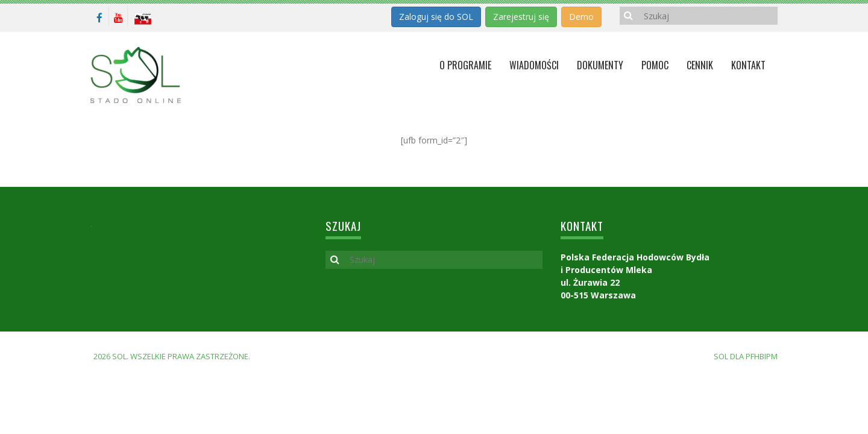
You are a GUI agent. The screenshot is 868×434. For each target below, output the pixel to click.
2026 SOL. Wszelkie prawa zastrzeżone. (172, 356)
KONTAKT (748, 65)
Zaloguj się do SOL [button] (436, 17)
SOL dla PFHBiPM (746, 356)
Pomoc (655, 65)
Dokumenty (600, 65)
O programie (465, 65)
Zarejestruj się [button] (521, 17)
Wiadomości (534, 65)
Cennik (700, 65)
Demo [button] (581, 17)
